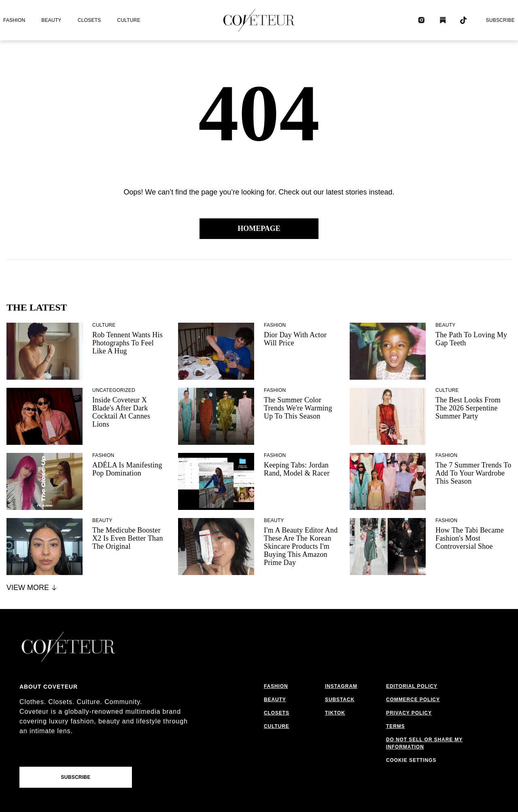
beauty (51, 20)
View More (32, 588)
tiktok (335, 713)
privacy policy (409, 713)
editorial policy (412, 686)
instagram (341, 686)
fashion (14, 20)
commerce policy (413, 700)
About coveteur (49, 687)
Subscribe (500, 20)
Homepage (259, 228)
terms (396, 726)
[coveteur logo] (259, 20)
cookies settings (413, 760)
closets (89, 20)
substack (340, 700)
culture (129, 20)
